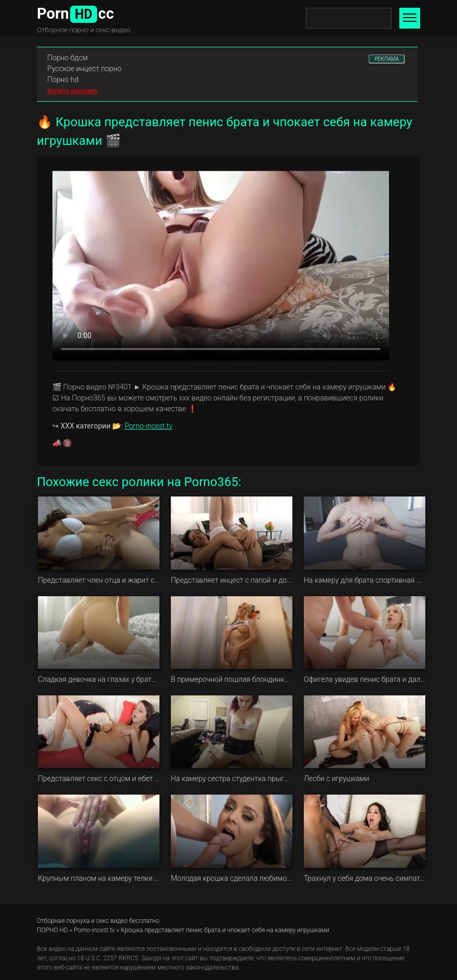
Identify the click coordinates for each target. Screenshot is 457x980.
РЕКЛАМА (387, 59)
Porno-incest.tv (149, 426)
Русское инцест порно (84, 69)
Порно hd (63, 79)
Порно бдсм (68, 58)
